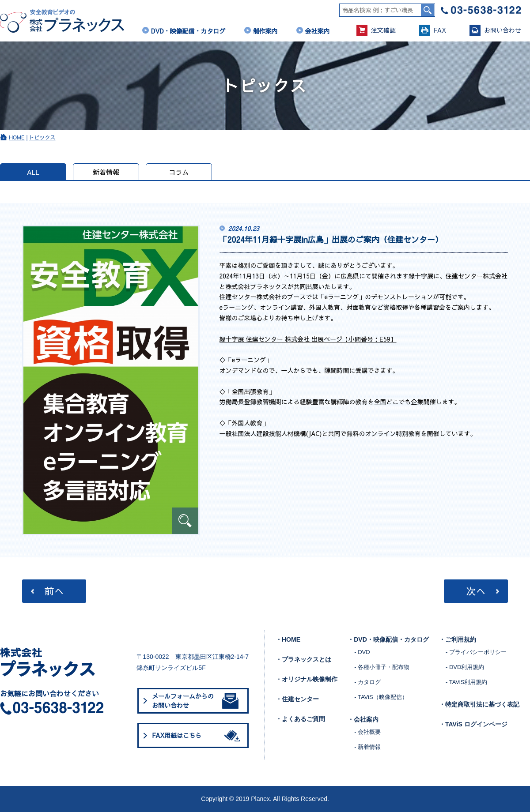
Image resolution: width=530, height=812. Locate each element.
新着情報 (106, 172)
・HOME (288, 639)
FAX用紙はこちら (197, 736)
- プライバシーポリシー (476, 652)
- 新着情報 (367, 747)
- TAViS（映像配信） (381, 697)
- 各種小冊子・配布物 (382, 667)
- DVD (362, 652)
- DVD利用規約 (465, 667)
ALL (33, 172)
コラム (179, 172)
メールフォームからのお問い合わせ (195, 701)
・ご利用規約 (458, 639)
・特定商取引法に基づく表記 (479, 704)
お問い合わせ (495, 30)
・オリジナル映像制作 (307, 679)
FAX (433, 30)
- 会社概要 (367, 732)
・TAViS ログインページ (473, 724)
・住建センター (297, 699)
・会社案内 (363, 719)
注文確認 (376, 30)
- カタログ (367, 682)
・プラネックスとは (303, 659)
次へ (476, 591)
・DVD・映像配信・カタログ (388, 639)
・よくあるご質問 (300, 719)
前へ (54, 591)
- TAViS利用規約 (466, 682)
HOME (17, 137)
